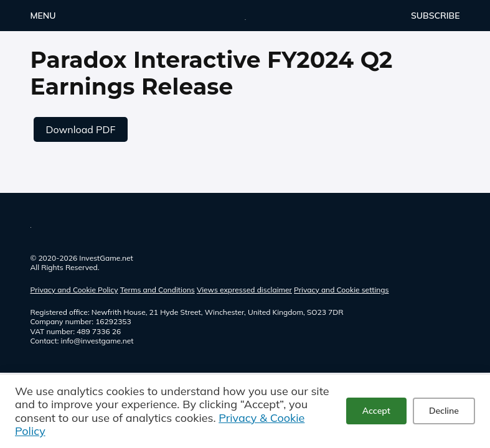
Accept (376, 411)
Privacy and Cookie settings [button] (341, 290)
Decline (444, 411)
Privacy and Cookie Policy (74, 290)
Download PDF (81, 129)
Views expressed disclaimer (244, 290)
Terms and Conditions (158, 290)
